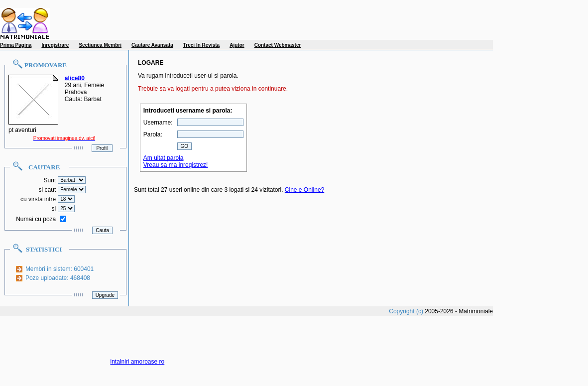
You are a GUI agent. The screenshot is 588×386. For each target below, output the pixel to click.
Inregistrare (55, 45)
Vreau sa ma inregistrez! (176, 165)
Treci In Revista (201, 45)
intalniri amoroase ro (138, 362)
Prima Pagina (16, 45)
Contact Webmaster (278, 45)
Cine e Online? (304, 190)
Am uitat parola (164, 158)
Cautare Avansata (152, 45)
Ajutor (237, 45)
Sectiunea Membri (100, 45)
